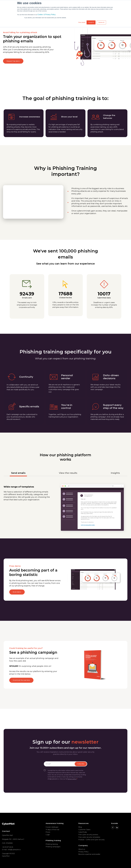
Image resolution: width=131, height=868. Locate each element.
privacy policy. (72, 779)
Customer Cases (84, 830)
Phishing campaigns (53, 847)
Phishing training (52, 844)
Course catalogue (52, 827)
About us (82, 849)
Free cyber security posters (88, 835)
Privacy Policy (83, 852)
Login (48, 835)
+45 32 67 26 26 (8, 847)
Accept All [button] (91, 22)
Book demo (17, 592)
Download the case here (21, 680)
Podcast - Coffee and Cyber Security (91, 840)
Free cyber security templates (89, 837)
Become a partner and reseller (89, 854)
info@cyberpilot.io (14, 850)
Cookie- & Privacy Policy (47, 15)
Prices (48, 832)
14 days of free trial (52, 830)
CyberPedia (83, 832)
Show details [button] (82, 22)
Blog (80, 827)
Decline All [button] (101, 22)
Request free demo (13, 61)
